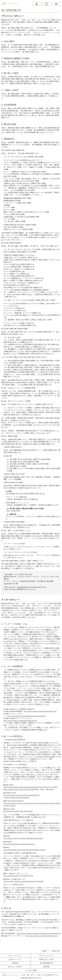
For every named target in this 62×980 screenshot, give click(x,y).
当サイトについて (15, 956)
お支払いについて (15, 959)
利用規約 (15, 963)
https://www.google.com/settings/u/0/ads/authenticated (23, 838)
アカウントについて (46, 956)
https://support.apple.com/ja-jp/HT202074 (18, 876)
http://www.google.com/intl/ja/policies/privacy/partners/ (27, 716)
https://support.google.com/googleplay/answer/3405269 (23, 881)
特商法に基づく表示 (46, 959)
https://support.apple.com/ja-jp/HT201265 (18, 789)
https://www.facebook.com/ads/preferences (19, 844)
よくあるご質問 (31, 970)
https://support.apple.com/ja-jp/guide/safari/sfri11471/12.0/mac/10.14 (28, 787)
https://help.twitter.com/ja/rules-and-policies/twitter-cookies (24, 850)
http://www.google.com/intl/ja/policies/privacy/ (42, 936)
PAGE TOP (56, 951)
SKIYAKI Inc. (38, 978)
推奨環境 (46, 967)
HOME (44, 951)
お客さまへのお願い (15, 967)
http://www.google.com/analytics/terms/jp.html (40, 711)
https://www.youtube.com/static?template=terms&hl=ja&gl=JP (39, 933)
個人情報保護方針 (46, 963)
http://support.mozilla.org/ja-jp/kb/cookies (18, 811)
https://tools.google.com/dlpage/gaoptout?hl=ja (20, 721)
